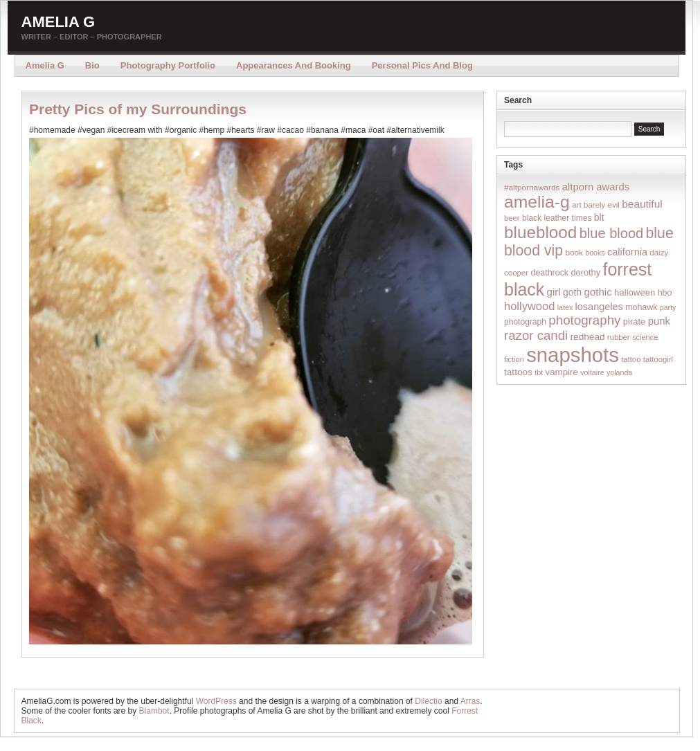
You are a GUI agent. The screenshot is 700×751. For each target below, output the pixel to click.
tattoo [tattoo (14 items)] (631, 359)
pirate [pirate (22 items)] (634, 322)
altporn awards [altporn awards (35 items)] (596, 187)
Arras (470, 701)
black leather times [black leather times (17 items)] (557, 218)
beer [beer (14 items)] (512, 218)
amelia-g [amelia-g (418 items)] (537, 202)
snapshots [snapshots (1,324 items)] (573, 355)
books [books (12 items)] (595, 253)
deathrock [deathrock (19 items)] (550, 273)
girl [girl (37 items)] (554, 292)
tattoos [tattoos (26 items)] (518, 372)
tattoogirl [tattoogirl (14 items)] (658, 359)
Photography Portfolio (168, 65)
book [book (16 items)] (574, 252)
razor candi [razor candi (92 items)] (536, 335)
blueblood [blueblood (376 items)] (540, 232)
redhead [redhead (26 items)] (588, 337)
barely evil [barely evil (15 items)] (602, 205)
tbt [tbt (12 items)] (539, 372)
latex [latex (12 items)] (565, 307)
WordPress (216, 701)
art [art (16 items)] (577, 205)
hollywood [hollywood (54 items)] (529, 306)
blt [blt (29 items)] (599, 217)
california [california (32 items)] (627, 252)
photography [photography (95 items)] (584, 320)
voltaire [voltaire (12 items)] (592, 372)
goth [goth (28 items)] (572, 292)
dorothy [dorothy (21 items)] (585, 272)
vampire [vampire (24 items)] (561, 372)
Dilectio (428, 701)
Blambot (154, 711)
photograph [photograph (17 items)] (525, 322)
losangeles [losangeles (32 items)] (599, 307)
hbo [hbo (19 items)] (665, 293)
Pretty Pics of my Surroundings (138, 109)
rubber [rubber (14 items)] (619, 337)
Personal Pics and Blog (422, 65)
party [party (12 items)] (668, 307)
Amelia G (59, 22)
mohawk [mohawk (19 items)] (641, 307)
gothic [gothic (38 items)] (598, 292)
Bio (92, 65)
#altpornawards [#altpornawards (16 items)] (532, 187)
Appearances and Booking (294, 65)
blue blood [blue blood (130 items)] (611, 233)
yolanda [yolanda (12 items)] (619, 372)
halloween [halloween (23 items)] (635, 292)
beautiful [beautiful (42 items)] (642, 204)
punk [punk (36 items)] (659, 321)
